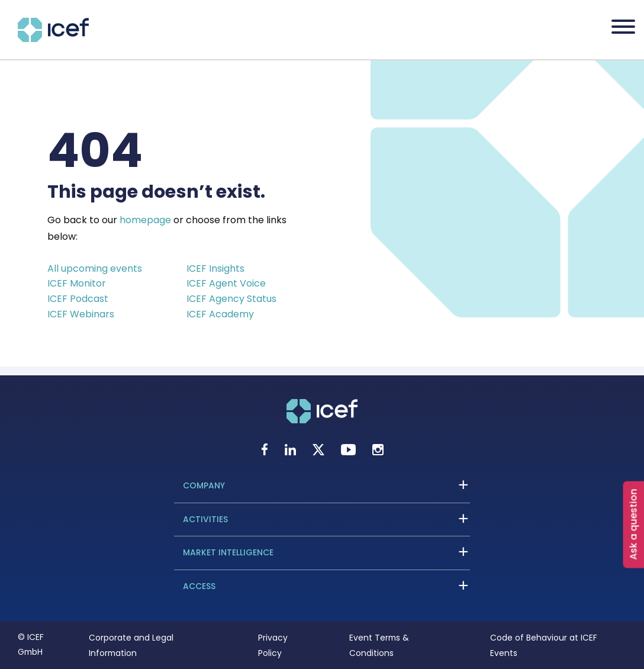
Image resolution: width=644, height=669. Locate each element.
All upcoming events (95, 268)
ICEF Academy (220, 314)
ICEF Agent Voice (226, 283)
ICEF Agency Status (231, 299)
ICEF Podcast (78, 299)
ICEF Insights (215, 268)
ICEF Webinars (81, 314)
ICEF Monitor (77, 283)
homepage (145, 220)
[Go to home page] (53, 39)
